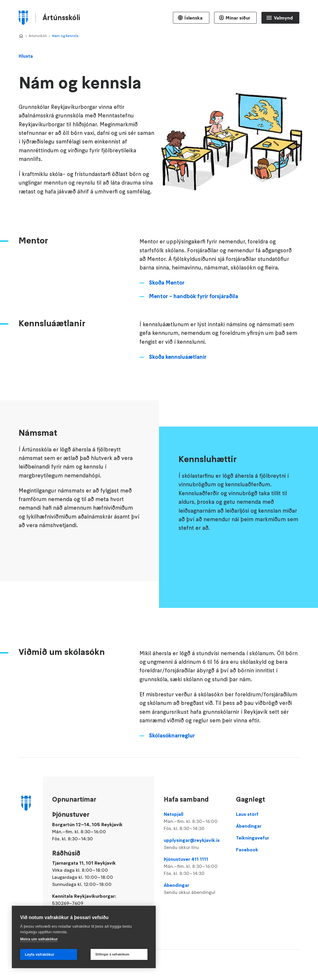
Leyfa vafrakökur (40, 955)
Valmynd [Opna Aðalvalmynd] (283, 18)
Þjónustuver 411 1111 (195, 866)
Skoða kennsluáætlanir (178, 378)
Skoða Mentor (167, 304)
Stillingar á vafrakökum (112, 954)
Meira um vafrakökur (39, 939)
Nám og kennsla (65, 36)
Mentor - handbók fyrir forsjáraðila (193, 317)
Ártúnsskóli (38, 36)
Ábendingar (195, 889)
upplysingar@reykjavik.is (195, 844)
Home (21, 36)
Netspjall (195, 821)
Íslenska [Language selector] (193, 18)
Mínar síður (238, 18)
